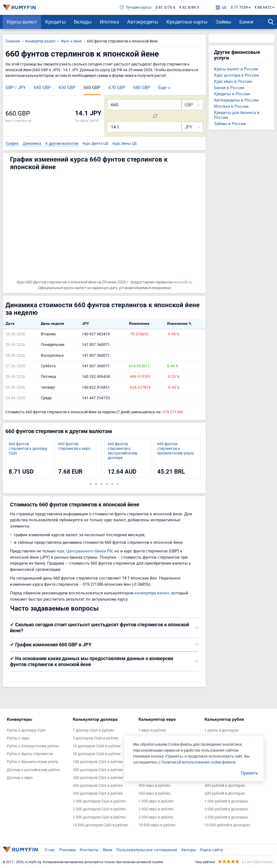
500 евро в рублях (154, 793)
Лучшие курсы (136, 7)
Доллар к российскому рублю (33, 770)
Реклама (67, 850)
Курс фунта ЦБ (95, 144)
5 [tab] (112, 484)
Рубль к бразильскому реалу (32, 762)
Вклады (83, 22)
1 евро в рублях (152, 730)
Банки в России (229, 87)
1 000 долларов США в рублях (99, 801)
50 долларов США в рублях (97, 754)
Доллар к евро (20, 778)
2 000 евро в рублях (156, 809)
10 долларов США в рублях (97, 746)
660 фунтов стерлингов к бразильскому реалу (176, 448)
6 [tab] (118, 484)
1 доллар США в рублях (93, 730)
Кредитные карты (187, 22)
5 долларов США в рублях (96, 738)
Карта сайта (212, 850)
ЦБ (221, 7)
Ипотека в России (231, 106)
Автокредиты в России (236, 100)
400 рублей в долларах (225, 786)
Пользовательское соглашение (147, 850)
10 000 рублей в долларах (227, 825)
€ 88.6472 (263, 7)
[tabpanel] (29, 458)
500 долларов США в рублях (98, 793)
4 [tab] (107, 484)
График (12, 144)
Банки (246, 22)
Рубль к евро (18, 738)
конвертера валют (152, 593)
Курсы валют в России (236, 69)
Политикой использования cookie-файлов (198, 762)
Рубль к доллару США (26, 730)
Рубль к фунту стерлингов (30, 754)
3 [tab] (101, 484)
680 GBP (142, 87)
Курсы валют (22, 22)
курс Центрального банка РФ (85, 551)
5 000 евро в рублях (156, 817)
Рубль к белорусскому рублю (33, 746)
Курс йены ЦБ (125, 144)
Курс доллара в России (236, 75)
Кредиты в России (232, 94)
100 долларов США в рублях (98, 762)
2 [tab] (96, 484)
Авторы (189, 850)
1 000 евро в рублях (156, 801)
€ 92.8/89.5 (189, 7)
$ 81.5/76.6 (165, 7)
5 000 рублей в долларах (226, 817)
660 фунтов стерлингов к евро (74, 446)
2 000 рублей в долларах (226, 809)
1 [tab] (91, 484)
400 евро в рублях (154, 786)
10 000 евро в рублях (157, 825)
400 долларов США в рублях (98, 786)
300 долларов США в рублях (98, 778)
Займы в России (230, 123)
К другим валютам (62, 144)
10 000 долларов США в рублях (100, 825)
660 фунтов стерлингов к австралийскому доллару (123, 451)
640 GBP (42, 87)
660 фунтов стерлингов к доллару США (28, 448)
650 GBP (67, 87)
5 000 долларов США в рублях (99, 817)
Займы (223, 22)
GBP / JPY (16, 87)
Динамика (32, 144)
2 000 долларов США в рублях (99, 809)
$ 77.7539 (239, 7)
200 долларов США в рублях (98, 770)
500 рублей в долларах (225, 793)
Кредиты (55, 22)
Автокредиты (143, 22)
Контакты (89, 850)
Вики (108, 850)
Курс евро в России (233, 81)
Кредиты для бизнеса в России (237, 115)
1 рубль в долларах (222, 730)
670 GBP (117, 87)
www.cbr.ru (183, 282)
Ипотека (109, 22)
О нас (50, 850)
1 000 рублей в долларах (226, 801)
